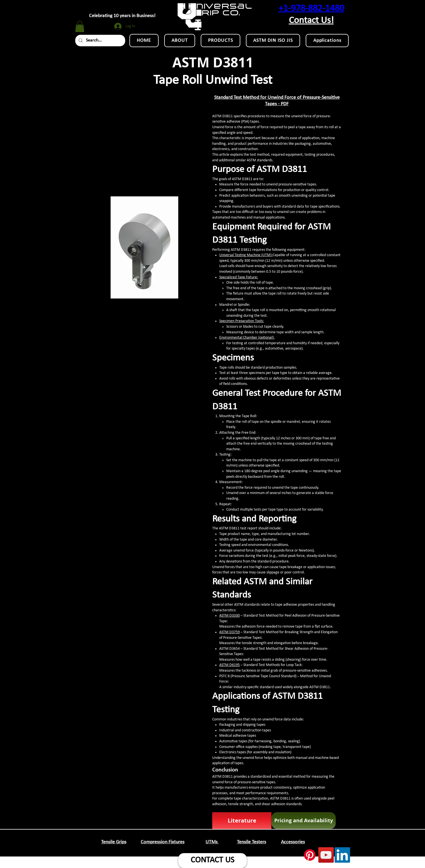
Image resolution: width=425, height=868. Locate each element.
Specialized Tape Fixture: (239, 277)
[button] (80, 27)
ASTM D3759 (229, 632)
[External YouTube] (144, 141)
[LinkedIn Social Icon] (342, 855)
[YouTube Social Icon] (326, 855)
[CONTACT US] (212, 861)
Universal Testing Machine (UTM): (246, 255)
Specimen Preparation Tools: (242, 321)
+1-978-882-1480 (311, 9)
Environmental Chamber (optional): (247, 338)
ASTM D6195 (229, 665)
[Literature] (242, 821)
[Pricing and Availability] (304, 821)
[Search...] (100, 41)
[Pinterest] (310, 855)
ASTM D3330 (229, 616)
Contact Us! (311, 21)
